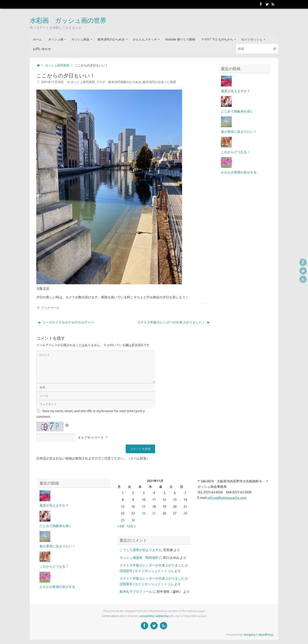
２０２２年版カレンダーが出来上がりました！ (173, 322)
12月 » (131, 526)
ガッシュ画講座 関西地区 (139, 558)
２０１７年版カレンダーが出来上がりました (152, 579)
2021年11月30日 (52, 82)
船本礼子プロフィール (136, 592)
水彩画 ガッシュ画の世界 (68, 21)
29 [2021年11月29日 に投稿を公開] (123, 520)
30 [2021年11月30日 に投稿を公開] (133, 520)
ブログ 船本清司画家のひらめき (119, 82)
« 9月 (121, 526)
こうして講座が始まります (139, 550)
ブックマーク (50, 308)
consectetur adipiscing (154, 616)
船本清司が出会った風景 (159, 82)
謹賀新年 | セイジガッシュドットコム (147, 571)
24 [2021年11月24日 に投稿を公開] (144, 513)
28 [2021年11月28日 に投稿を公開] (185, 513)
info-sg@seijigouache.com (227, 498)
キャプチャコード (91, 438)
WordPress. (266, 635)
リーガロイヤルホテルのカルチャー (66, 322)
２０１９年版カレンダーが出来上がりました (152, 565)
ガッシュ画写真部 (57, 65)
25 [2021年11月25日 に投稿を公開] (154, 513)
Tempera (249, 635)
